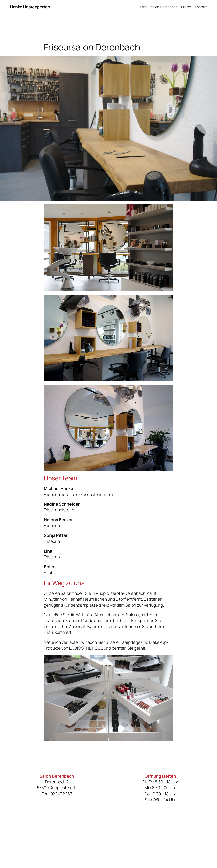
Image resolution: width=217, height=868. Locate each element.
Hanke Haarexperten (30, 7)
